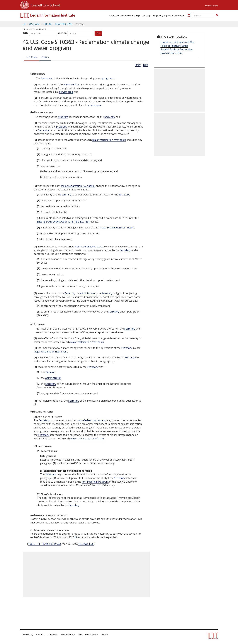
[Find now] (217, 16)
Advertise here (68, 635)
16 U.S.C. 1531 (82, 222)
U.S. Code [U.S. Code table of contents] (34, 24)
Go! (98, 33)
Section (62, 33)
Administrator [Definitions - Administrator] (71, 85)
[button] (217, 15)
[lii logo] (54, 15)
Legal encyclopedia (162, 15)
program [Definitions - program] (63, 117)
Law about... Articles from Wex (177, 42)
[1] (76, 537)
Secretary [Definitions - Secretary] (47, 78)
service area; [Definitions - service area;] (66, 92)
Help (80, 635)
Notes (45, 57)
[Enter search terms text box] (204, 16)
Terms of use (91, 635)
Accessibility (27, 635)
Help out (179, 15)
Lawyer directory (142, 15)
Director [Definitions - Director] (70, 293)
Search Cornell (211, 6)
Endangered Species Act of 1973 (55, 222)
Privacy (104, 635)
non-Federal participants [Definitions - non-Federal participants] (89, 247)
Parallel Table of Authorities (176, 49)
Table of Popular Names (174, 46)
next (146, 65)
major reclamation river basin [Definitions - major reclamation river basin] (109, 140)
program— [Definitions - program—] (108, 78)
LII (24, 24)
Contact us (53, 635)
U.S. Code (32, 57)
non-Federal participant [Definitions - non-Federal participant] (92, 420)
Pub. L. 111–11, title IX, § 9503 (44, 544)
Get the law (126, 15)
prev (138, 65)
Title (26, 33)
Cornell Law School (44, 5)
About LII (113, 15)
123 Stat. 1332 (86, 544)
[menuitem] (113, 15)
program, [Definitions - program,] (61, 127)
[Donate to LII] (189, 15)
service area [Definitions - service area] (94, 105)
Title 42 (47, 24)
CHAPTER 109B (64, 24)
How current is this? (172, 53)
